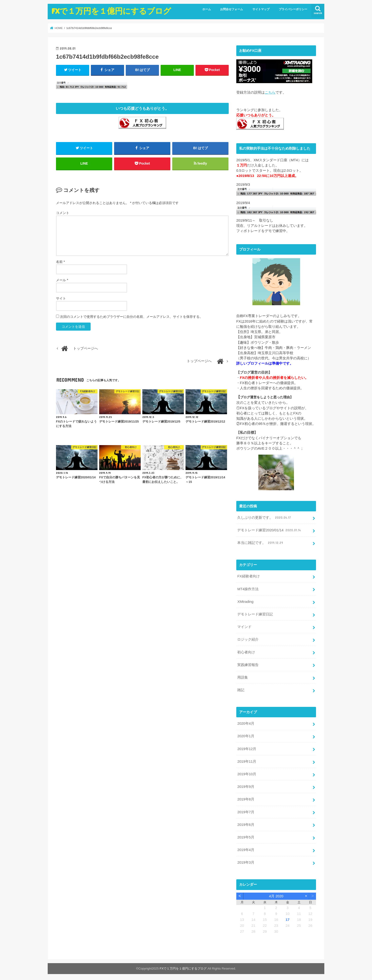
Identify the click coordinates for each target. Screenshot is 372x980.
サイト (61, 299)
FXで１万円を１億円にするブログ (111, 11)
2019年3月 (246, 861)
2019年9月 (246, 785)
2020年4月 (246, 722)
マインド (244, 626)
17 (288, 918)
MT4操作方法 (248, 588)
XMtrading (245, 601)
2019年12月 (247, 747)
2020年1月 (246, 735)
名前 (60, 262)
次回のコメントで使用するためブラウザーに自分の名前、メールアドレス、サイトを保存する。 (131, 317)
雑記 (241, 689)
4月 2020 (276, 894)
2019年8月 (246, 798)
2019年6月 (246, 823)
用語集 (243, 676)
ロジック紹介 (248, 639)
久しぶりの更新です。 (264, 517)
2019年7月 (246, 810)
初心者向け (246, 651)
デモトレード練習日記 (255, 614)
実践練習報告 (248, 664)
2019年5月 (246, 835)
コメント (63, 213)
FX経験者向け (248, 576)
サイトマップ (261, 9)
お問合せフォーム (232, 9)
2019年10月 (247, 773)
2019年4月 (246, 848)
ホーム (207, 9)
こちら (270, 92)
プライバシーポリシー (293, 9)
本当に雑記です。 (260, 542)
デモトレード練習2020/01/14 (269, 530)
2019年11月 (247, 760)
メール (62, 280)
